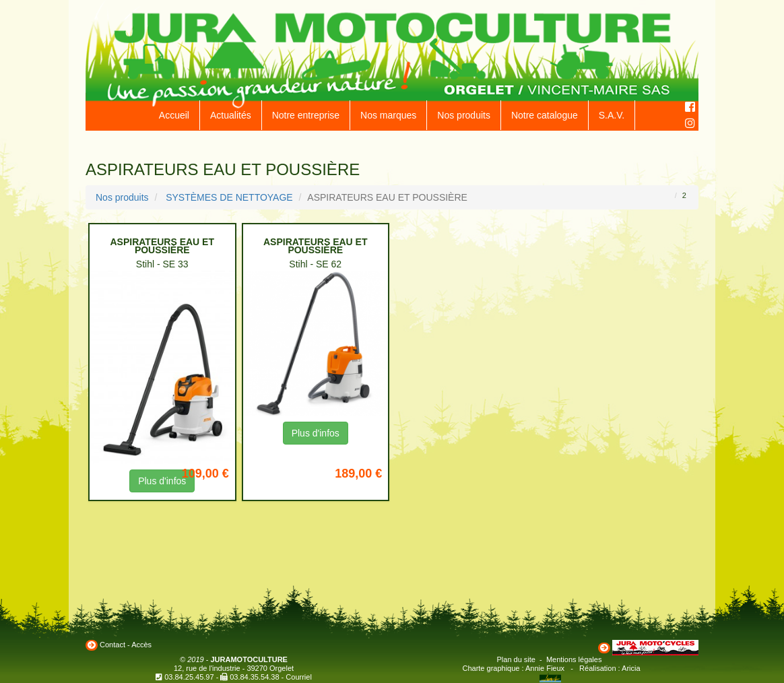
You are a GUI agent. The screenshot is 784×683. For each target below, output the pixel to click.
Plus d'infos (316, 433)
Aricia (631, 668)
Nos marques (388, 115)
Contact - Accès (126, 645)
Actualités (231, 115)
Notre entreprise (306, 115)
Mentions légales (574, 659)
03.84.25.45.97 (189, 677)
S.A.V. (612, 115)
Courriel (299, 677)
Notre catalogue (545, 115)
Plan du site (516, 659)
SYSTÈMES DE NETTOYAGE (229, 197)
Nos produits (464, 115)
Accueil (174, 115)
